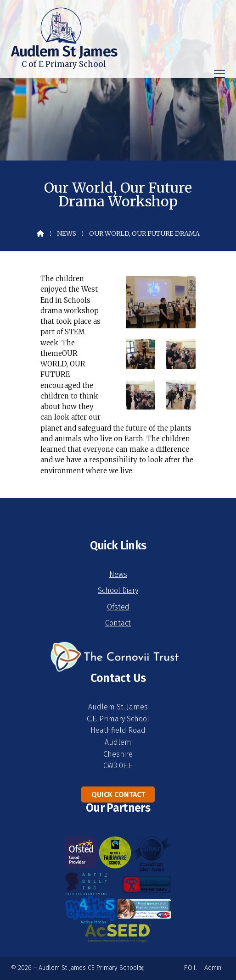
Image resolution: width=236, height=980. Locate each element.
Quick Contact (118, 795)
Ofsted (118, 607)
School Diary (118, 590)
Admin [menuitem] (213, 968)
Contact (118, 623)
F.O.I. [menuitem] (191, 968)
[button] (219, 74)
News (67, 233)
